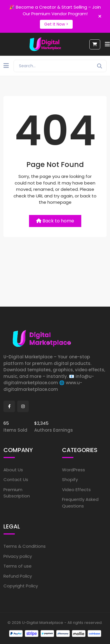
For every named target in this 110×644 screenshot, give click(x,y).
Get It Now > (56, 24)
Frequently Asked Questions (80, 503)
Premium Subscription (17, 493)
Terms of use (18, 566)
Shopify (70, 479)
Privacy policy (18, 556)
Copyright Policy (21, 586)
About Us (13, 470)
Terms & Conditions (25, 546)
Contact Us (16, 479)
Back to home (55, 221)
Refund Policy (18, 576)
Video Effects (76, 490)
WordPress (74, 470)
